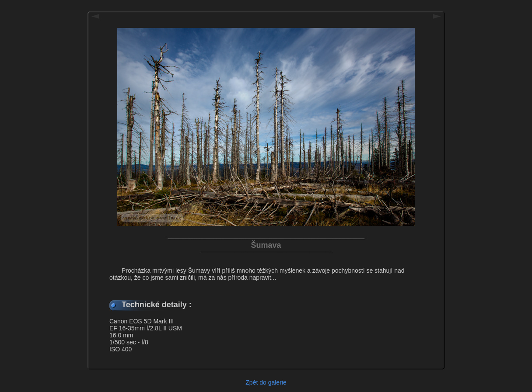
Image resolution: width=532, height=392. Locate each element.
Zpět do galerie (266, 382)
